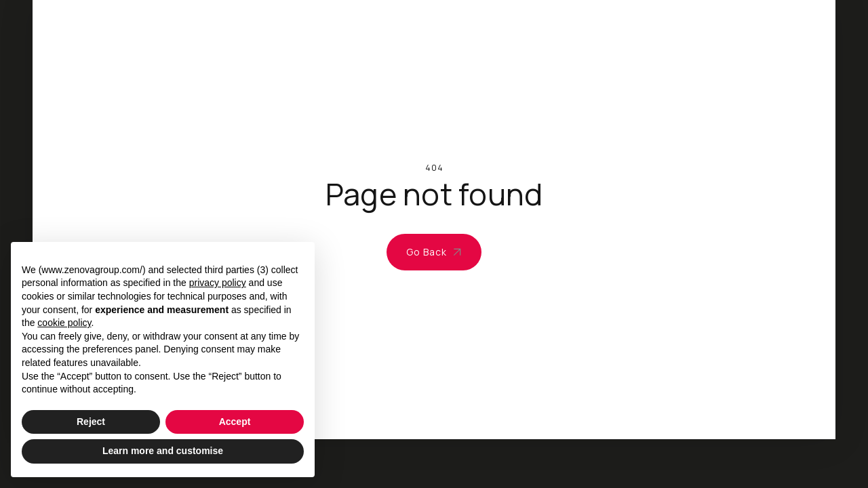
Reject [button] (91, 422)
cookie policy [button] (64, 323)
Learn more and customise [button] (163, 451)
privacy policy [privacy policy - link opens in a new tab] (218, 283)
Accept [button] (235, 422)
